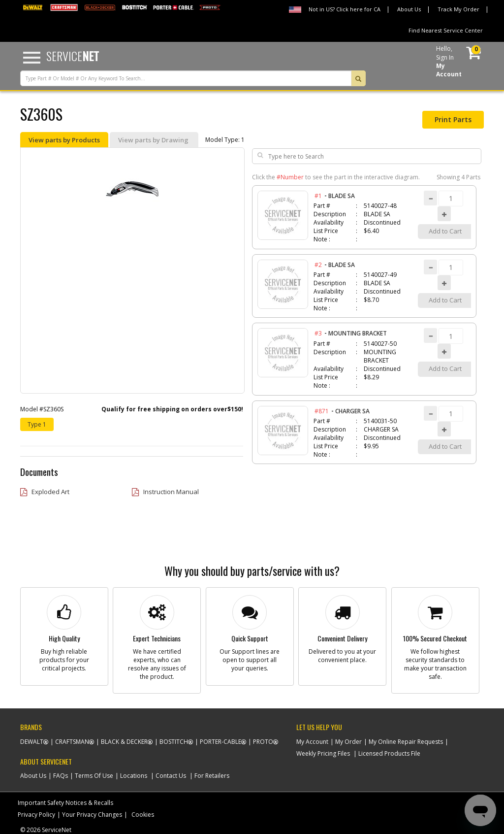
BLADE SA (342, 196)
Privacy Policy (36, 815)
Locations (134, 776)
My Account (312, 742)
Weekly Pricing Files (323, 753)
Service (73, 56)
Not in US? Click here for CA (345, 9)
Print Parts (453, 119)
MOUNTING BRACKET (358, 333)
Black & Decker (124, 742)
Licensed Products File (389, 753)
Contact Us (171, 776)
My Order (348, 742)
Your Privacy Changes (92, 815)
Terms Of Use (94, 776)
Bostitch (174, 742)
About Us (409, 9)
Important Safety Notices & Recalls (65, 803)
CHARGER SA (352, 411)
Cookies (143, 815)
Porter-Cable (220, 742)
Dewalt (32, 742)
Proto (263, 742)
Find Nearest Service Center (446, 30)
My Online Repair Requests (406, 742)
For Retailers (212, 776)
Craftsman (72, 742)
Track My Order (458, 9)
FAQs (61, 776)
